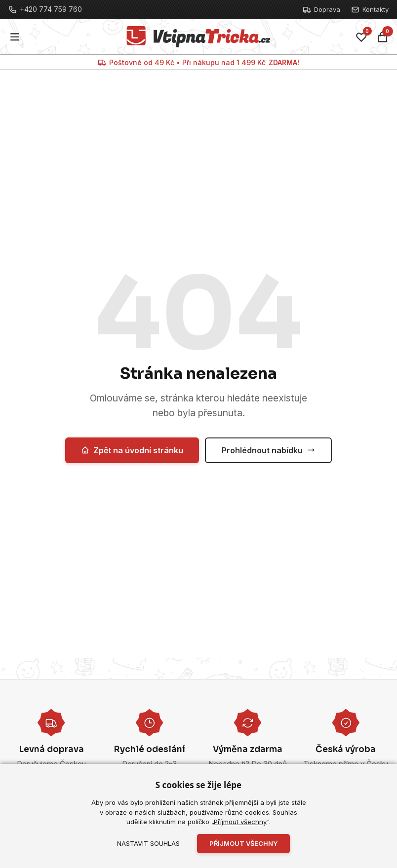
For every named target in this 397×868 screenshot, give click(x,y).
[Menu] (15, 37)
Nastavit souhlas (148, 843)
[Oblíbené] (361, 37)
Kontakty (370, 10)
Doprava (321, 10)
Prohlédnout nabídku (268, 450)
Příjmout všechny (240, 822)
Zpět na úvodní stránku (132, 450)
